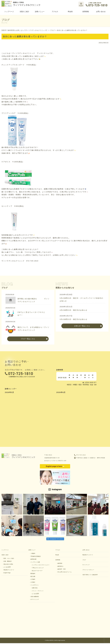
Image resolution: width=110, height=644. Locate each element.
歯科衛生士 (60, 566)
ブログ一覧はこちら (28, 339)
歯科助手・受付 (62, 569)
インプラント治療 (35, 562)
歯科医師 (60, 563)
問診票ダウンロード (9, 570)
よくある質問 (7, 567)
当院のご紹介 (24, 12)
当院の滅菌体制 (35, 597)
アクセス (55, 12)
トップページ (9, 12)
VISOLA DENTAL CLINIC (52, 640)
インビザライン (35, 585)
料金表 (70, 12)
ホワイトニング (35, 599)
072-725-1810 (81, 455)
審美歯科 (33, 574)
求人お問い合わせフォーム (65, 572)
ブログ (84, 560)
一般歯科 (33, 553)
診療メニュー (40, 12)
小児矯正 (33, 582)
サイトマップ (86, 565)
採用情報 (86, 12)
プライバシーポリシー (88, 570)
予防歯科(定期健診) (36, 556)
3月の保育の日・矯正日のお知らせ (73, 319)
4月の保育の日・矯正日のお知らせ (73, 310)
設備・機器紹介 (8, 561)
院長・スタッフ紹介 (9, 558)
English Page (7, 573)
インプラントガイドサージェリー (41, 565)
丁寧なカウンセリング (38, 568)
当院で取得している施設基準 (90, 575)
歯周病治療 (33, 559)
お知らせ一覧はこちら (82, 326)
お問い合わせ (101, 12)
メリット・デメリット (38, 591)
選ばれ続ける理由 (8, 564)
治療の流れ (35, 588)
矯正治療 (33, 576)
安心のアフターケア (37, 571)
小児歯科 (33, 579)
